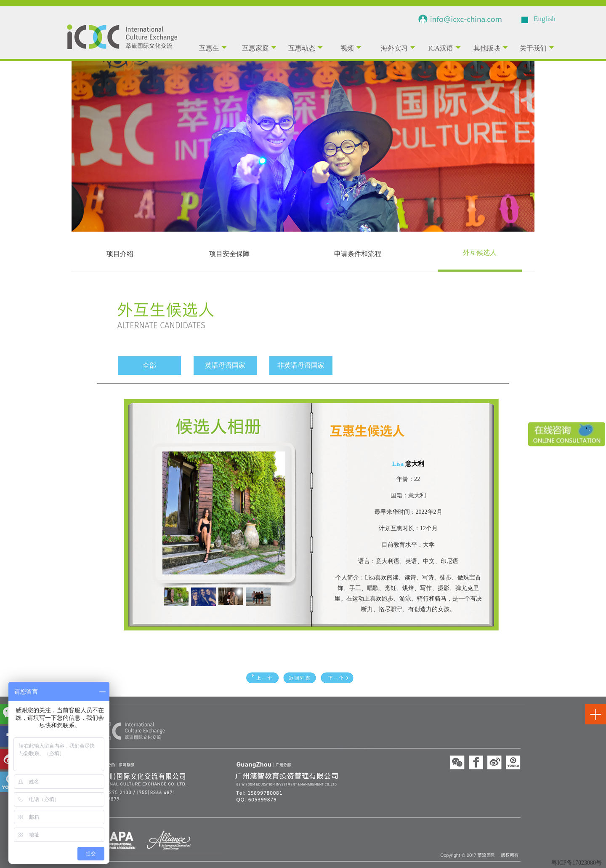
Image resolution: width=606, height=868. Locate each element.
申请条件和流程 (358, 254)
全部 (149, 365)
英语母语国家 (225, 365)
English (545, 19)
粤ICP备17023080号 (577, 863)
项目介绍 (120, 254)
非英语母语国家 (301, 365)
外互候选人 (480, 252)
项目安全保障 (229, 254)
